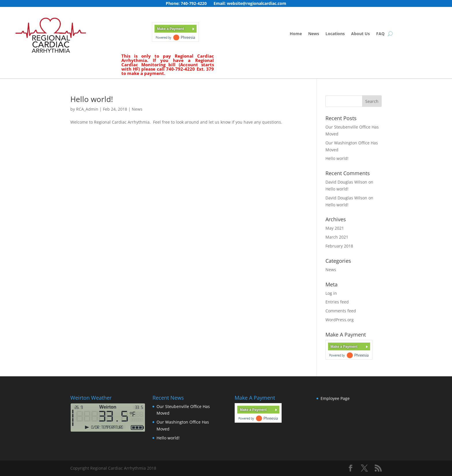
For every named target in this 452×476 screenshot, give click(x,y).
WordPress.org (340, 320)
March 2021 (337, 237)
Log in (331, 293)
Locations (335, 34)
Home (296, 34)
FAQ (380, 34)
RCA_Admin (87, 109)
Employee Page (335, 398)
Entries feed (337, 302)
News (314, 34)
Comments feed (341, 311)
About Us (360, 34)
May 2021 (335, 228)
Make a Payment (171, 29)
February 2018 (339, 246)
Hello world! (92, 99)
